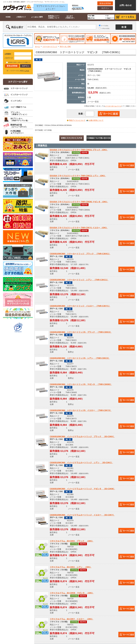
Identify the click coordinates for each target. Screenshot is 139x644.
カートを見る (128, 17)
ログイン (105, 8)
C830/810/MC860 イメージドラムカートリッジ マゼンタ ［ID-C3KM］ (82, 489)
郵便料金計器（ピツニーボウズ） (19, 126)
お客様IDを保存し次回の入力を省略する (18, 62)
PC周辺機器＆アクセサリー (17, 132)
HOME (8, 17)
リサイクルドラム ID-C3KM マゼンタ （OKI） (72, 593)
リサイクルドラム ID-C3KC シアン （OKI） (71, 567)
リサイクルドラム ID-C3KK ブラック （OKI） (72, 541)
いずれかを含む (105, 28)
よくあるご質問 (37, 17)
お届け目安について (96, 120)
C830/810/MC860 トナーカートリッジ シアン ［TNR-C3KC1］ (79, 280)
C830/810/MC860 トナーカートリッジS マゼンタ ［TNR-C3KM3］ (81, 384)
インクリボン (16, 101)
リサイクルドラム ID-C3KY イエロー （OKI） (72, 619)
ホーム (37, 47)
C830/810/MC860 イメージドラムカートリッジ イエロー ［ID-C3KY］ (82, 515)
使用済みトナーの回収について (54, 17)
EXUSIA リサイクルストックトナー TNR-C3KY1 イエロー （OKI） (79, 228)
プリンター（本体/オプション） (19, 113)
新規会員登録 (105, 3)
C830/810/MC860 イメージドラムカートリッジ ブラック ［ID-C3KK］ (82, 436)
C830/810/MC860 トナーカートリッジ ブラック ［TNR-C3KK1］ (80, 254)
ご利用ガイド (21, 17)
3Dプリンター (20, 119)
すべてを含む (105, 26)
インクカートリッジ (19, 95)
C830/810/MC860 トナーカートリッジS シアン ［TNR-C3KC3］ (80, 358)
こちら (27, 71)
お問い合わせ (126, 5)
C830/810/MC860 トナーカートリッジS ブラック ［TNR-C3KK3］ (81, 332)
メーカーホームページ (113, 106)
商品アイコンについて (77, 120)
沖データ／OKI (65, 47)
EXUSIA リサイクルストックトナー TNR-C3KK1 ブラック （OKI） (79, 150)
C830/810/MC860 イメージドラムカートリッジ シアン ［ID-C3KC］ (81, 463)
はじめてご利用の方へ (70, 17)
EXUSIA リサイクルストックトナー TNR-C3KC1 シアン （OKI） (78, 176)
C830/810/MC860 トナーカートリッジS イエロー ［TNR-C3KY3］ (81, 410)
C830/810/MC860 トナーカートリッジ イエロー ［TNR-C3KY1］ (80, 306)
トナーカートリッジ (50, 47)
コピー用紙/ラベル (18, 107)
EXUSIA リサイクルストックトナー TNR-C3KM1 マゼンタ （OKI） (79, 202)
